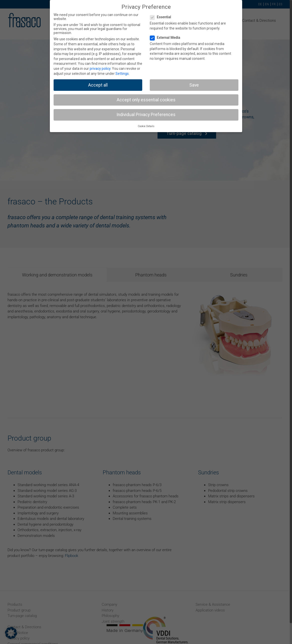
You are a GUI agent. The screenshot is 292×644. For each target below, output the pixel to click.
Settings (122, 74)
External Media (167, 38)
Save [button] (194, 85)
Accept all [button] (98, 85)
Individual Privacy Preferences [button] (146, 115)
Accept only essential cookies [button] (146, 100)
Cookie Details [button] (146, 126)
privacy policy (100, 69)
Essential (163, 17)
